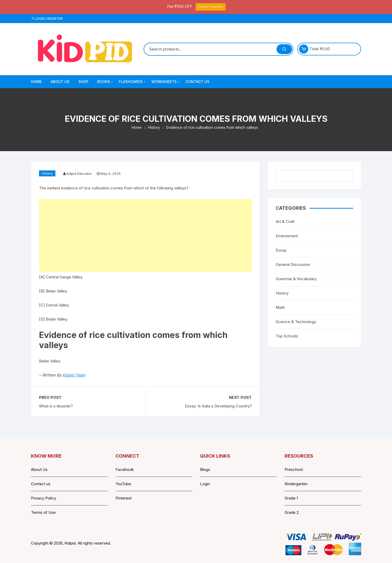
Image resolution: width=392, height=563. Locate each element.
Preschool (294, 469)
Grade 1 (291, 498)
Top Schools (287, 336)
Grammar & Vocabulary (296, 279)
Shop (83, 82)
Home (36, 82)
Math (280, 307)
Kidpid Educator (79, 174)
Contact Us (197, 82)
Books (106, 82)
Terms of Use (43, 512)
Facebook (125, 469)
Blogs (205, 469)
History (47, 173)
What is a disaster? (56, 406)
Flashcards (133, 82)
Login (205, 484)
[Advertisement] (145, 235)
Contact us (41, 484)
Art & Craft (285, 222)
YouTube (123, 484)
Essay (281, 250)
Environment (287, 236)
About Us (60, 82)
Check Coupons (211, 7)
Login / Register (47, 19)
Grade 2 (292, 512)
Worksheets (166, 82)
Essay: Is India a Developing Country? (218, 406)
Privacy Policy (44, 498)
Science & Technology (296, 322)
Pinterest (124, 498)
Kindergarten (296, 484)
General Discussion (293, 264)
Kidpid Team (74, 375)
